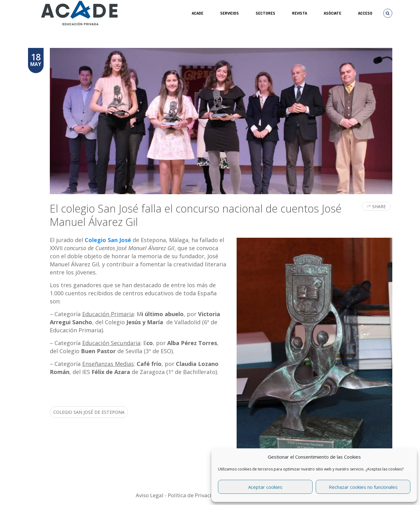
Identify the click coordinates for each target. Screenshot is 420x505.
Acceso (365, 13)
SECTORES (265, 13)
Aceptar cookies (265, 487)
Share (376, 206)
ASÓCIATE (333, 13)
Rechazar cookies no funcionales (363, 487)
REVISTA (300, 13)
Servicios (229, 13)
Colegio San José (107, 240)
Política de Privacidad (195, 495)
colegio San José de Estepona (89, 412)
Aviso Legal (150, 495)
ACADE (198, 13)
